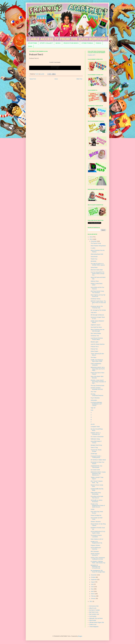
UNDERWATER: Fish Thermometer (96, 467)
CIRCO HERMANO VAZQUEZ (96, 364)
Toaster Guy (94, 259)
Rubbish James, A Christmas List (96, 434)
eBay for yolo (93, 608)
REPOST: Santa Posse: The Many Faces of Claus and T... (98, 303)
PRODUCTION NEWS (71, 43)
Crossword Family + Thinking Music (96, 457)
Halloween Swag (95, 439)
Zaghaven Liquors (96, 325)
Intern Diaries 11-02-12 (97, 539)
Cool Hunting (93, 616)
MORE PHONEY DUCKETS (95, 554)
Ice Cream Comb (95, 470)
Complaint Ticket (95, 427)
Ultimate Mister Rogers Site (97, 622)
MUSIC (58, 43)
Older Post (79, 79)
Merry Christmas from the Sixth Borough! (98, 330)
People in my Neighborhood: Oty (96, 542)
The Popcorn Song (96, 243)
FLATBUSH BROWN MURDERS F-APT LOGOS (96, 404)
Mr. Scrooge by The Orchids (98, 310)
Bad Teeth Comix (94, 612)
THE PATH (94, 313)
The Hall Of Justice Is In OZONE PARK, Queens (98, 264)
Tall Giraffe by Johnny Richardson (97, 501)
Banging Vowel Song (96, 445)
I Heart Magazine (94, 627)
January (93, 598)
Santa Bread (94, 257)
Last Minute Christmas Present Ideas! (97, 339)
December (94, 241)
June (92, 587)
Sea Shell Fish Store (96, 327)
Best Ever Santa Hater (97, 270)
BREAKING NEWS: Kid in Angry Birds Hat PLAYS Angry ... (98, 369)
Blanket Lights (95, 342)
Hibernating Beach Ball (97, 254)
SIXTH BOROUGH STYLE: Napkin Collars (98, 532)
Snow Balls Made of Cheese (96, 442)
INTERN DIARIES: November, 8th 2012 (97, 389)
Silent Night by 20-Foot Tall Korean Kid (98, 296)
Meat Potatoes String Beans (98, 246)
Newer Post (33, 79)
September (94, 580)
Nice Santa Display (96, 333)
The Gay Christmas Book (97, 386)
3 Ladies (93, 248)
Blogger (80, 636)
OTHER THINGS (87, 43)
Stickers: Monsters (96, 522)
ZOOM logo (94, 454)
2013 (91, 237)
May (92, 589)
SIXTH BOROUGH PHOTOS (96, 548)
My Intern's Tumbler (95, 610)
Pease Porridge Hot (96, 515)
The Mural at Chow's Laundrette (96, 536)
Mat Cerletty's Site (94, 614)
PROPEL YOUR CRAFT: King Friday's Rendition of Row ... (98, 382)
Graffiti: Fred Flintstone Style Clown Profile (97, 361)
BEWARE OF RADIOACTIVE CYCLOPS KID (95, 567)
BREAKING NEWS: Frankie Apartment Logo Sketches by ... (98, 474)
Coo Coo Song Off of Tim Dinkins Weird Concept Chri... (98, 274)
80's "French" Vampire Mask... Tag (97, 482)
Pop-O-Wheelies (95, 398)
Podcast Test (94, 349)
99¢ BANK (94, 261)
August (93, 582)
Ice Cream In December (97, 437)
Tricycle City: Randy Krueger (96, 451)
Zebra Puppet (94, 351)
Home (56, 79)
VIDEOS (98, 43)
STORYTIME (32, 43)
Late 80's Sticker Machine (98, 344)
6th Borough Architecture (97, 315)
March (93, 594)
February (94, 596)
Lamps (93, 509)
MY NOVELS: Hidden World (98, 460)
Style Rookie (93, 620)
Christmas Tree (95, 336)
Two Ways (94, 357)
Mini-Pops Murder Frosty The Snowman (97, 292)
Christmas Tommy (96, 299)
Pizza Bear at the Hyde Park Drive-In (97, 497)
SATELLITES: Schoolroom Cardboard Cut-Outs (98, 558)
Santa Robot (94, 267)
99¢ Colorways (95, 551)
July (92, 584)
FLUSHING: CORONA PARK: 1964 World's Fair (98, 562)
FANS (30, 46)
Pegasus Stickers (95, 545)
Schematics (94, 400)
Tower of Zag (94, 447)
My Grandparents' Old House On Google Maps (98, 571)
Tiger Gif (93, 408)
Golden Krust (93, 625)
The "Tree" (94, 392)
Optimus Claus (95, 281)
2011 (91, 601)
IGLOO (93, 424)
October (93, 577)
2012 (91, 239)
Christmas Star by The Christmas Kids (97, 307)
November (94, 575)
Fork (92, 410)
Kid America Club (94, 606)
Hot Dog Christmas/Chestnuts (97, 395)
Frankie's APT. (92, 55)
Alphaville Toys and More (96, 618)
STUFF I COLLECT (46, 43)
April (92, 591)
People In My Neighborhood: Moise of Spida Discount (98, 505)
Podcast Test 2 (95, 347)
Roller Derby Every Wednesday (96, 493)
